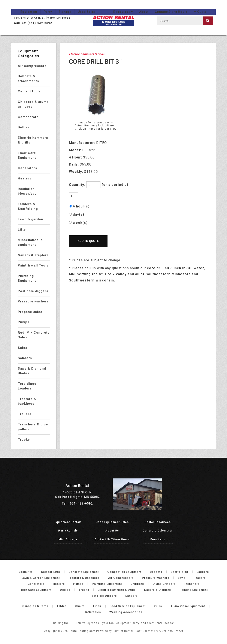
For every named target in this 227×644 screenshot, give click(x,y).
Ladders (203, 572)
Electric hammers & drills (33, 140)
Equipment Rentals (68, 522)
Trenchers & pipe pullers (33, 427)
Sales (22, 348)
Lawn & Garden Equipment (41, 578)
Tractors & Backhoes (84, 578)
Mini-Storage (68, 539)
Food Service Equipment (128, 606)
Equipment (20, 8)
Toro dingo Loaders (27, 386)
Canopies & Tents (35, 606)
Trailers (25, 414)
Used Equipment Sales (112, 522)
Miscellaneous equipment (30, 242)
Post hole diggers (33, 291)
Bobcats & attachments (28, 79)
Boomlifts (25, 572)
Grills (158, 606)
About (153, 8)
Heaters (25, 178)
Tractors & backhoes (27, 401)
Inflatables (93, 612)
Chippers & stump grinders (33, 104)
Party (39, 8)
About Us (112, 531)
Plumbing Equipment (27, 278)
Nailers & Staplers (158, 590)
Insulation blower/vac (27, 191)
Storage (56, 8)
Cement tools (29, 91)
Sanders (25, 358)
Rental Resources (158, 522)
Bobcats (156, 572)
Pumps (24, 322)
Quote (209, 8)
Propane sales (30, 312)
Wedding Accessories (126, 612)
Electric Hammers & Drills (117, 590)
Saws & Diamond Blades (32, 371)
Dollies (24, 127)
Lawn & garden (31, 219)
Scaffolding (179, 572)
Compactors (28, 117)
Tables (62, 606)
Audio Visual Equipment (188, 606)
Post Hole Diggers (103, 596)
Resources (132, 8)
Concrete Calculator (158, 531)
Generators (27, 168)
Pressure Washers (156, 578)
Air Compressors (121, 578)
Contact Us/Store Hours (112, 539)
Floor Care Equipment (27, 155)
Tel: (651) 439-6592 (77, 503)
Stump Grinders (164, 584)
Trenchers (192, 584)
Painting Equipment (194, 590)
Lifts (22, 229)
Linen (97, 606)
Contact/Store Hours (180, 8)
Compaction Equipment (124, 572)
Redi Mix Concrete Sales (34, 335)
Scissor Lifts (51, 572)
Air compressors (32, 66)
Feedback (158, 539)
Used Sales (78, 8)
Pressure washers (33, 301)
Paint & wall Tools (33, 265)
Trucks (24, 440)
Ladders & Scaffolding (28, 207)
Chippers (137, 584)
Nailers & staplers (33, 255)
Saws (182, 578)
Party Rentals (68, 531)
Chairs (80, 606)
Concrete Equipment (84, 572)
